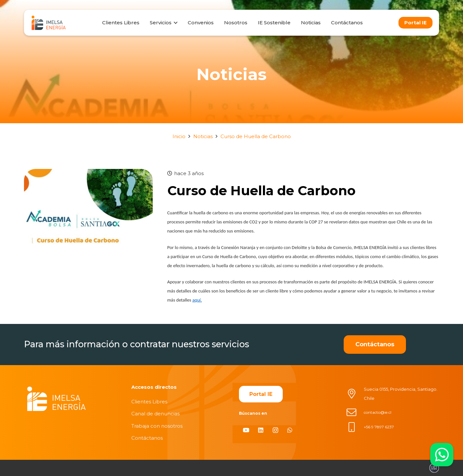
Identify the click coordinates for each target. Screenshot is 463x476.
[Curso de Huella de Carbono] (88, 173)
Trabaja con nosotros (157, 426)
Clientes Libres (149, 402)
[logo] (48, 23)
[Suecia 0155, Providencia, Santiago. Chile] (355, 394)
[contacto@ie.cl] (355, 412)
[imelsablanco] (56, 399)
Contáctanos (147, 438)
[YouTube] (246, 430)
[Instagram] (275, 430)
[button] (174, 23)
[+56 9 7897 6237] (355, 427)
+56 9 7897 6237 (379, 427)
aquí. (197, 300)
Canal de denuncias (155, 414)
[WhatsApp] (290, 430)
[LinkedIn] (261, 430)
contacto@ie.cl (378, 412)
